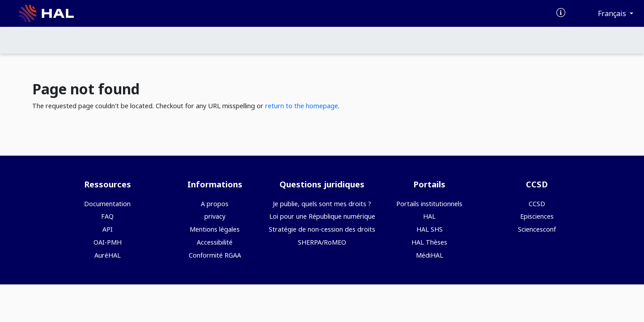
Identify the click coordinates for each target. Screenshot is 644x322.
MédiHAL (430, 255)
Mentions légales (215, 229)
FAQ (107, 216)
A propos (215, 204)
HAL (429, 216)
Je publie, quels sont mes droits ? (322, 204)
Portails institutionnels (429, 204)
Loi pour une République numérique (322, 216)
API (108, 229)
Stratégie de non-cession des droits (322, 229)
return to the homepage (302, 106)
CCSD (537, 204)
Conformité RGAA (215, 255)
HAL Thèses (429, 242)
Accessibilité (215, 242)
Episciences (537, 216)
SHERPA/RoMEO (322, 242)
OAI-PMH (108, 242)
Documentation (107, 204)
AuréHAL (108, 255)
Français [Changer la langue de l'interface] (613, 13)
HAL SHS (430, 229)
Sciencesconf (537, 229)
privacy (215, 216)
